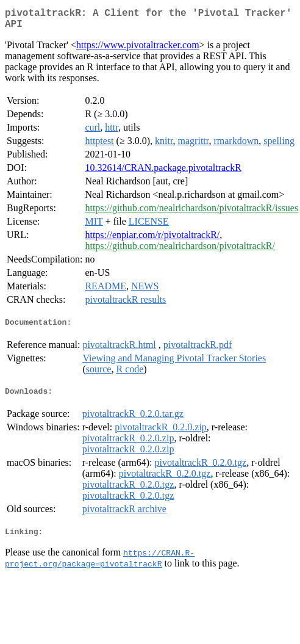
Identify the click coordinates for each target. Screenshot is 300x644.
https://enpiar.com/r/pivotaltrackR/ (152, 240)
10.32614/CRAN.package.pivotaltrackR (163, 172)
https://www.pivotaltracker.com (138, 50)
